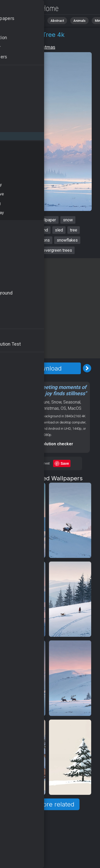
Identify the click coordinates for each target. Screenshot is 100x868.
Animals (79, 21)
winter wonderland (31, 230)
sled (59, 230)
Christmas (45, 47)
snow (68, 220)
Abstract (57, 21)
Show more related (47, 804)
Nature (36, 21)
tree (74, 230)
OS (63, 408)
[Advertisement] (50, 308)
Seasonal (72, 402)
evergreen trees (58, 250)
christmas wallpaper (38, 220)
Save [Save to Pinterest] (65, 463)
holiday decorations (32, 240)
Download (47, 368)
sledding (28, 250)
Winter (18, 408)
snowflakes (67, 240)
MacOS (75, 408)
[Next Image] (87, 368)
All (20, 21)
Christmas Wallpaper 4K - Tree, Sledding (31, 8)
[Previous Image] (7, 368)
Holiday (22, 47)
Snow (56, 402)
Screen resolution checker (47, 444)
